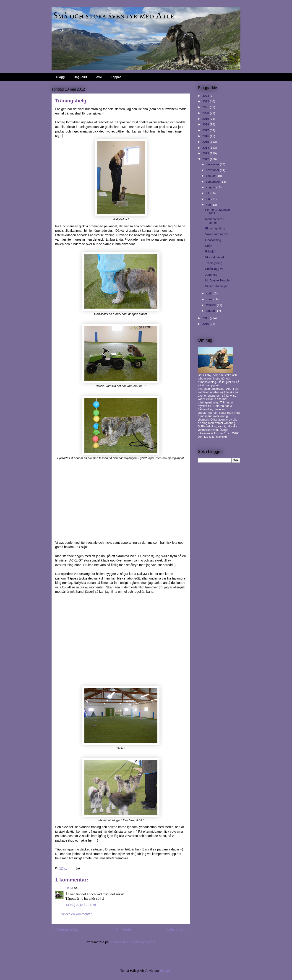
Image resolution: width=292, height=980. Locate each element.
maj (209, 205)
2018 (206, 124)
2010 (206, 324)
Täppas (116, 77)
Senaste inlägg (68, 930)
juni (209, 199)
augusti (211, 187)
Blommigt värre (215, 228)
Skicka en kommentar (76, 914)
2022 (206, 101)
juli (208, 193)
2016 (206, 136)
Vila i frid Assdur (216, 257)
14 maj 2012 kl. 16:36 (81, 905)
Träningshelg (214, 263)
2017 (206, 130)
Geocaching (213, 240)
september (213, 182)
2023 (206, 96)
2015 (206, 142)
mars (210, 299)
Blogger (165, 971)
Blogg (61, 77)
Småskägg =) (214, 269)
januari (211, 311)
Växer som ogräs (216, 234)
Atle (99, 77)
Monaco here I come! (215, 221)
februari (211, 305)
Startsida (123, 930)
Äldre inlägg (176, 930)
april (209, 293)
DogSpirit (80, 77)
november (213, 170)
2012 (206, 159)
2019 (206, 119)
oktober (211, 176)
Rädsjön (211, 251)
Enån (209, 246)
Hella (69, 888)
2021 (206, 107)
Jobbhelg (211, 275)
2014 (206, 148)
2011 (206, 318)
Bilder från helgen (217, 286)
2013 (206, 153)
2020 (206, 113)
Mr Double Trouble (217, 280)
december (213, 164)
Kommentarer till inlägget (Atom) (133, 942)
